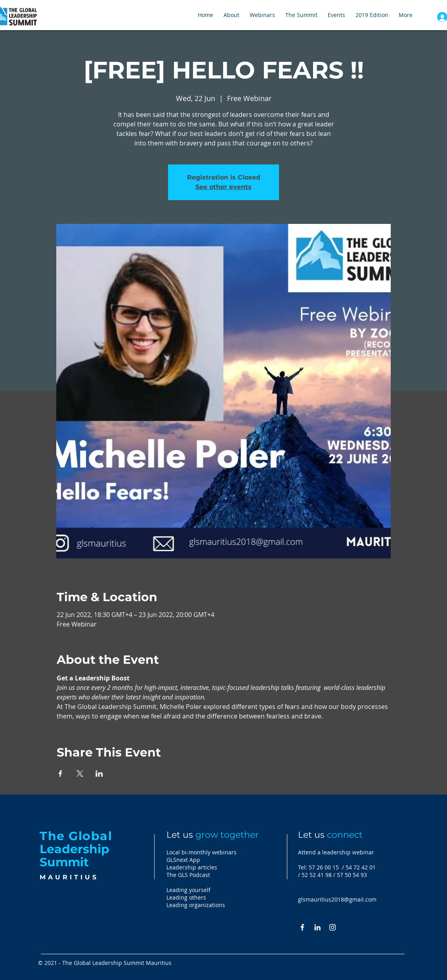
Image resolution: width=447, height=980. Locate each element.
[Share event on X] (80, 774)
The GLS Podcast (188, 875)
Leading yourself (188, 890)
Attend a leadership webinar (336, 852)
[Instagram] (332, 927)
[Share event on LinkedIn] (99, 774)
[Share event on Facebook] (60, 774)
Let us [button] (330, 835)
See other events (223, 187)
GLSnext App (183, 860)
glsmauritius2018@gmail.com (337, 899)
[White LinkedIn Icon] (317, 927)
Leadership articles (192, 867)
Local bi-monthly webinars (202, 852)
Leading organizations (196, 905)
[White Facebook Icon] (302, 927)
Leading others (186, 897)
